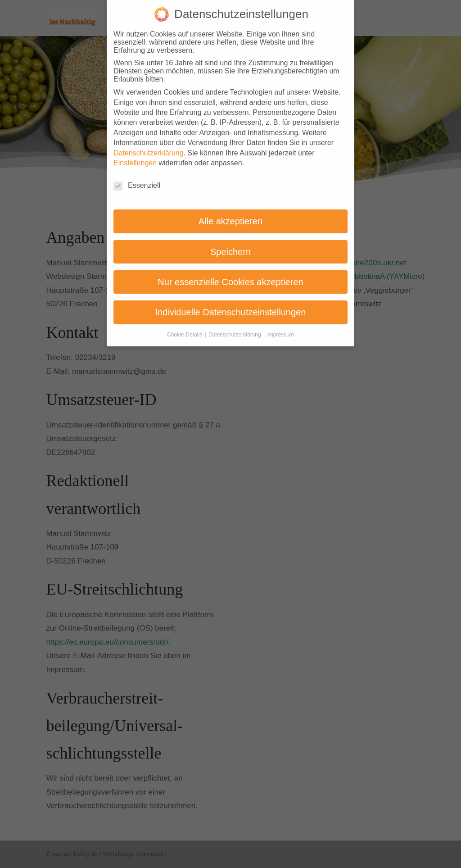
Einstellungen (135, 156)
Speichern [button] (230, 245)
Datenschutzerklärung (149, 146)
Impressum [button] (281, 327)
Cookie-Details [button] (185, 327)
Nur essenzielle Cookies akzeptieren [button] (230, 275)
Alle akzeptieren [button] (230, 214)
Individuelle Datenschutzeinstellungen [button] (231, 305)
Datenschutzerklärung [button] (235, 327)
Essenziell (137, 178)
